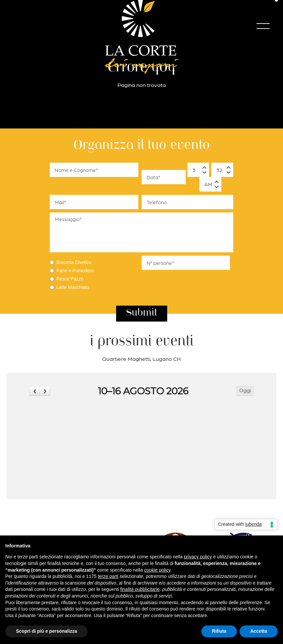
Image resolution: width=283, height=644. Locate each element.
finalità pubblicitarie (140, 589)
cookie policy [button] (157, 570)
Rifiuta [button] (219, 631)
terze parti (108, 576)
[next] (45, 391)
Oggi (245, 391)
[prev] (35, 391)
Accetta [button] (259, 631)
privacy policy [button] (198, 557)
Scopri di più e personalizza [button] (46, 631)
